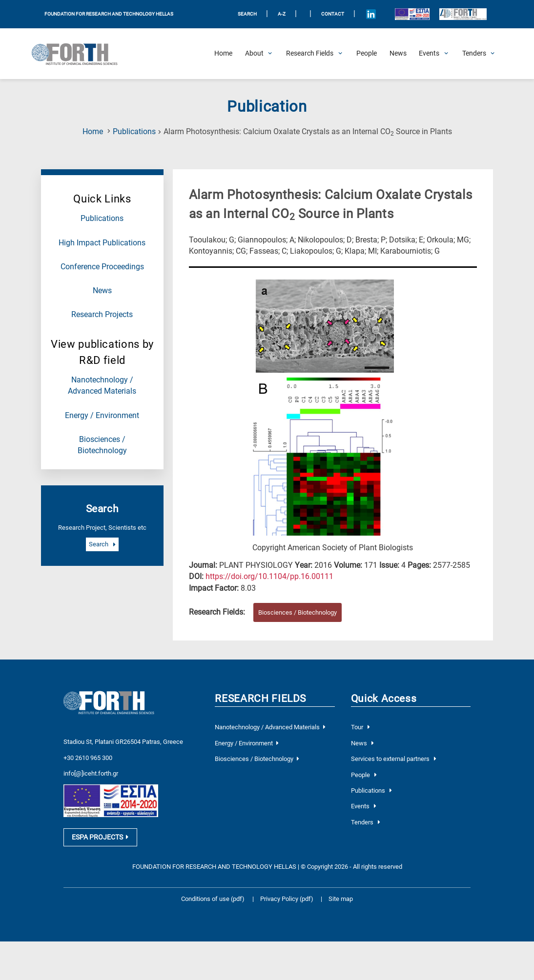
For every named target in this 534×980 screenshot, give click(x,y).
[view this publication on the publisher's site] (269, 577)
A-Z (282, 14)
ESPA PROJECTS (100, 844)
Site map (341, 906)
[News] (398, 54)
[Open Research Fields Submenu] (310, 54)
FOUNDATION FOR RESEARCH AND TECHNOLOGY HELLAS (109, 14)
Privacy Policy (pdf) (288, 906)
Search (102, 545)
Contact (333, 14)
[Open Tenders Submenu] (474, 54)
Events (364, 806)
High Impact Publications (102, 243)
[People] (367, 54)
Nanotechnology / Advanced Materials (270, 727)
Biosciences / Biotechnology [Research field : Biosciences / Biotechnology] (298, 612)
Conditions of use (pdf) (213, 906)
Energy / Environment (102, 416)
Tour (360, 727)
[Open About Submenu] (254, 54)
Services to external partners (394, 759)
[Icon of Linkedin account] (371, 14)
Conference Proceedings (102, 267)
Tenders (366, 822)
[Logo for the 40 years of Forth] (463, 14)
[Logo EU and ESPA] (412, 14)
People (364, 775)
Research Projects (102, 315)
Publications (134, 132)
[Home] (223, 54)
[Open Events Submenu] (429, 54)
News (102, 291)
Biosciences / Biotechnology (257, 759)
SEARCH (247, 14)
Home (93, 132)
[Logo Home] (79, 54)
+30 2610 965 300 (88, 757)
